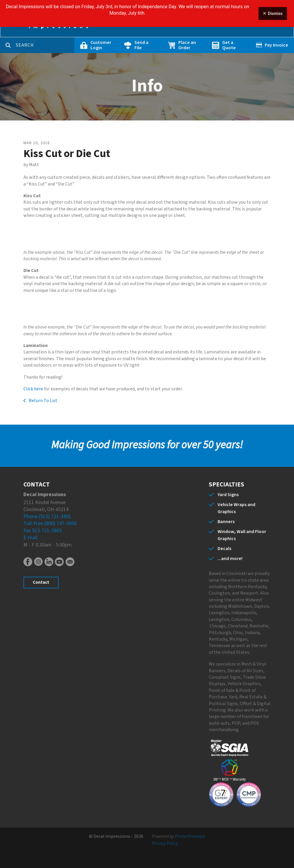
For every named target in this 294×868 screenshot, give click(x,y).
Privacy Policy (165, 843)
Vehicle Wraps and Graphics (236, 508)
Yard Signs (228, 495)
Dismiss (273, 13)
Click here (33, 389)
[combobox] (45, 45)
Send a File (141, 45)
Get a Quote (229, 45)
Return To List (43, 401)
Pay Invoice (276, 45)
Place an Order (187, 45)
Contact (41, 582)
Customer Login (101, 45)
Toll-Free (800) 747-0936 (50, 524)
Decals (224, 549)
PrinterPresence (190, 836)
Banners (226, 522)
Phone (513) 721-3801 (47, 516)
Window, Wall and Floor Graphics (242, 535)
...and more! (230, 559)
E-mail (30, 538)
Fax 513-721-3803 (43, 531)
